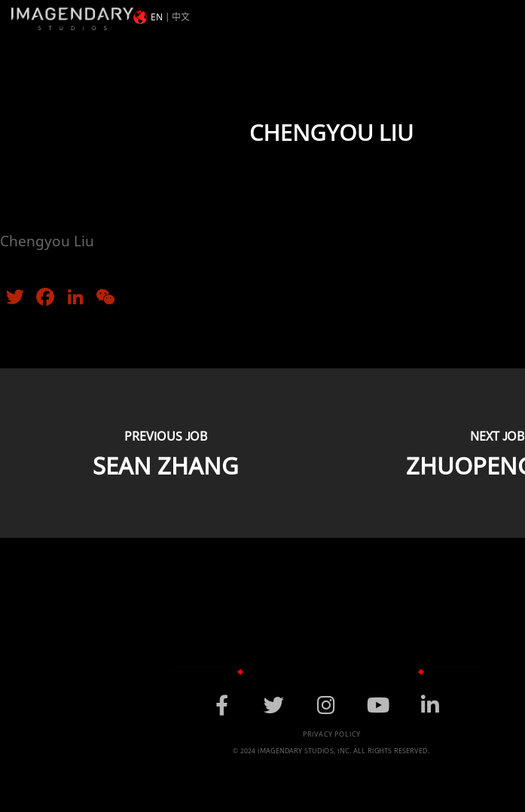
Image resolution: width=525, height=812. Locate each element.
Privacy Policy (332, 734)
